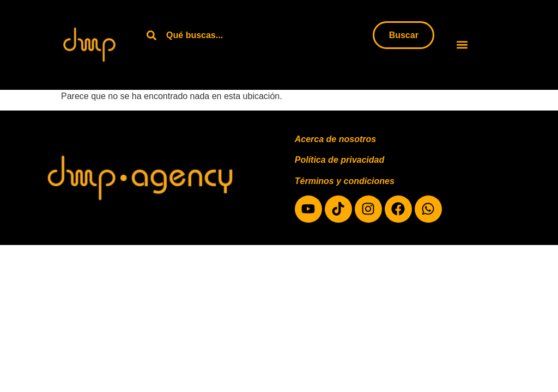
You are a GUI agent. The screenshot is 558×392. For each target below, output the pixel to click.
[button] (462, 45)
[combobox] (257, 35)
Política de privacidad (340, 160)
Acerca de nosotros (335, 139)
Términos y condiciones (345, 181)
